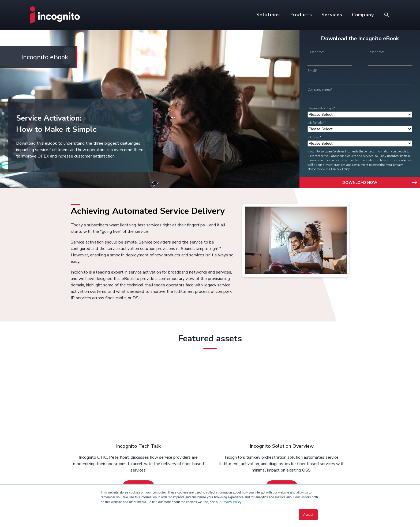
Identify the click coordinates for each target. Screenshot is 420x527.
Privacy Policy (231, 502)
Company (363, 15)
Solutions (268, 15)
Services (332, 15)
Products (301, 15)
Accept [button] (308, 515)
